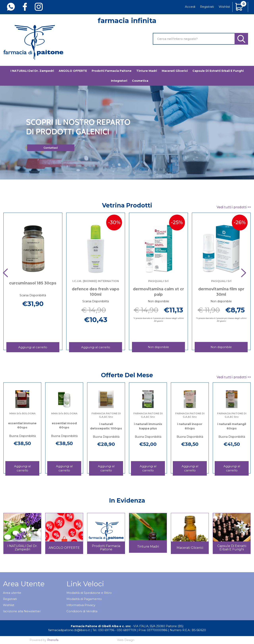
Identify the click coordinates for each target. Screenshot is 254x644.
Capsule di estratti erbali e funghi (218, 71)
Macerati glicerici (175, 71)
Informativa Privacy (81, 605)
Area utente (12, 593)
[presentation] (8, 273)
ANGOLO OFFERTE (73, 71)
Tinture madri (147, 71)
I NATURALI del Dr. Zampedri (32, 71)
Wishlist (224, 7)
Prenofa (53, 640)
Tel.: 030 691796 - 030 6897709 (114, 630)
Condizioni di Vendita (82, 611)
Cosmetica (140, 81)
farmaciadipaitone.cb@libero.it (69, 630)
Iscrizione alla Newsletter (22, 611)
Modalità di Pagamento (84, 599)
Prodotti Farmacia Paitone (112, 71)
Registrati (207, 7)
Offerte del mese (127, 375)
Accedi (190, 7)
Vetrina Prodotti (127, 205)
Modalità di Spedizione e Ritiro (89, 593)
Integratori (119, 81)
